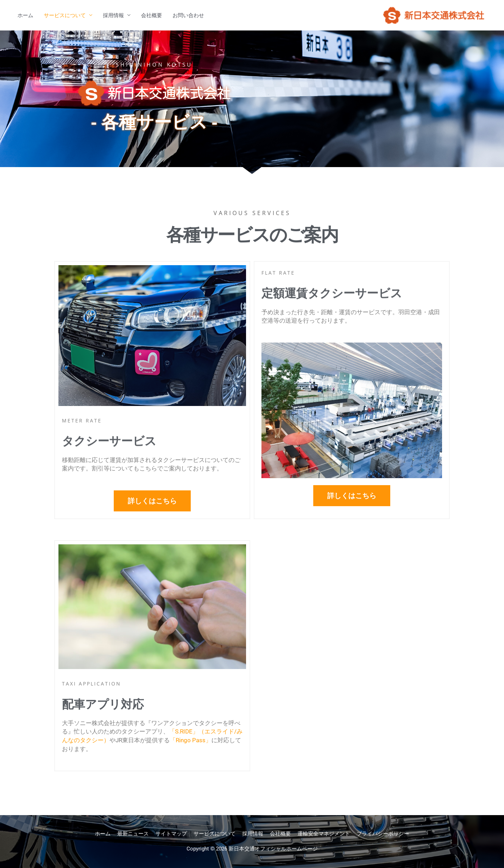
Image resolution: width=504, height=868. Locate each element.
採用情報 (113, 15)
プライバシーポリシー (383, 834)
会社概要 (152, 15)
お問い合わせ (188, 15)
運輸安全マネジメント (324, 834)
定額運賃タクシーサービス (332, 302)
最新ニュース (133, 834)
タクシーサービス (109, 450)
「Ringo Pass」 (191, 740)
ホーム (25, 15)
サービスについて (65, 15)
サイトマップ (171, 834)
